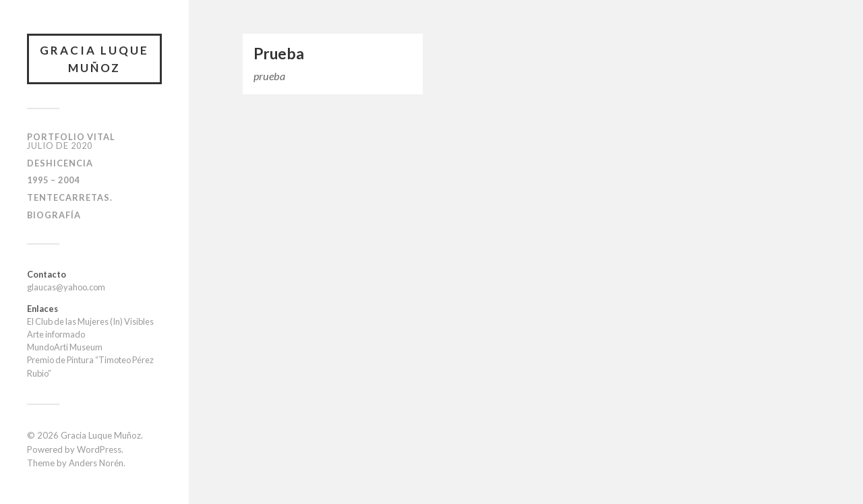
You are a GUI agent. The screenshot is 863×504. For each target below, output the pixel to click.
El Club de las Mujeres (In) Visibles (90, 321)
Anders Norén (96, 463)
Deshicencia (60, 163)
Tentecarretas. (70, 197)
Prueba (279, 54)
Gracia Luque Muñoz (94, 59)
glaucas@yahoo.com (66, 287)
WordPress (99, 449)
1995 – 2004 (53, 180)
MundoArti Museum (65, 347)
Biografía (54, 215)
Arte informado (56, 334)
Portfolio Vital (71, 141)
